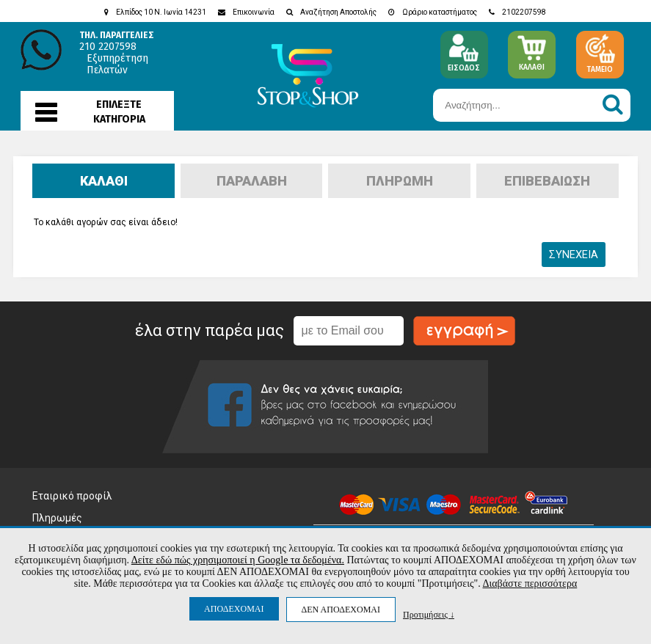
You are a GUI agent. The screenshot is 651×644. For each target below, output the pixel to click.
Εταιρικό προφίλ (72, 496)
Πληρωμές (57, 518)
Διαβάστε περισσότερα (530, 583)
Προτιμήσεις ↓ (429, 614)
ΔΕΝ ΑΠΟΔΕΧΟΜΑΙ (341, 610)
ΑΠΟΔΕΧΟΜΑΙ (234, 609)
